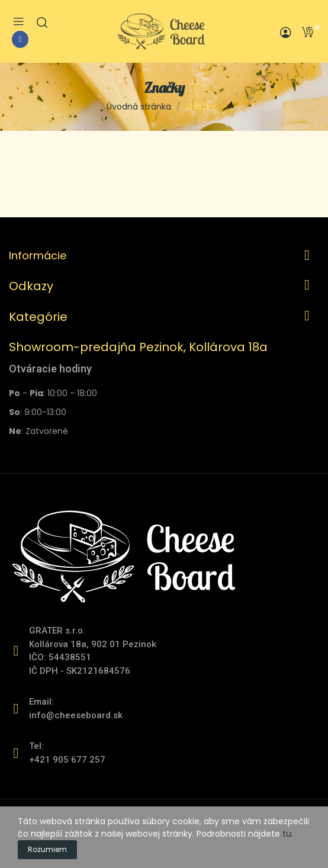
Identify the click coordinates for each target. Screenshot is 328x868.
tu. (288, 834)
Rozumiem (47, 849)
